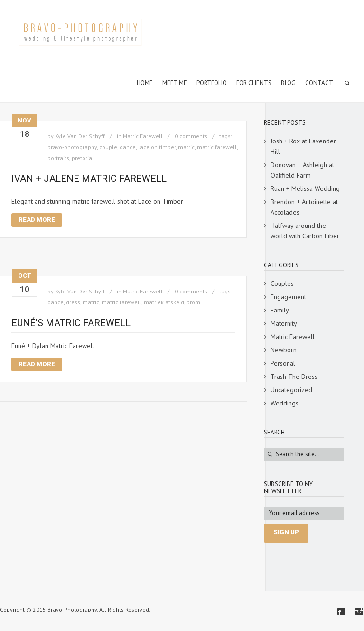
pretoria (82, 158)
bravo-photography (72, 147)
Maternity (284, 323)
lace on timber (157, 147)
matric (186, 147)
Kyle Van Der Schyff (80, 136)
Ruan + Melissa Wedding (305, 188)
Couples (282, 283)
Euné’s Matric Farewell (71, 323)
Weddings (285, 403)
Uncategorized (291, 390)
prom (193, 302)
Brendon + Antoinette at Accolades (304, 207)
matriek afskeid (164, 302)
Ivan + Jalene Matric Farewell (89, 179)
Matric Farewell (143, 136)
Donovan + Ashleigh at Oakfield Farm (302, 170)
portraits (58, 158)
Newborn (284, 350)
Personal (283, 363)
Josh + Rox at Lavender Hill (303, 146)
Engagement (288, 297)
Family (280, 310)
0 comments (191, 136)
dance (128, 147)
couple (108, 147)
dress (73, 302)
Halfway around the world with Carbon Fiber (305, 231)
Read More (37, 220)
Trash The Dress (294, 377)
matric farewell (217, 147)
